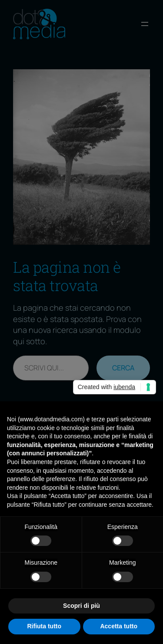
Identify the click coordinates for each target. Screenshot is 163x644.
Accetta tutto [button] (119, 626)
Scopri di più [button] (81, 606)
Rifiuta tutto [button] (44, 626)
